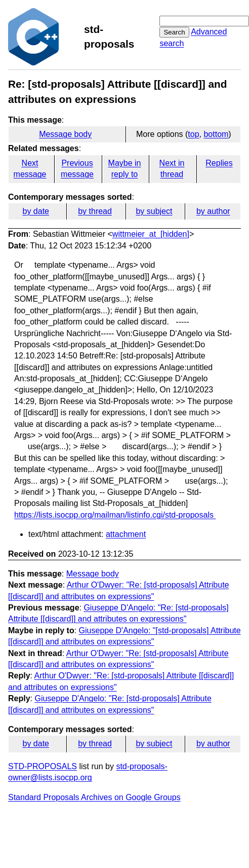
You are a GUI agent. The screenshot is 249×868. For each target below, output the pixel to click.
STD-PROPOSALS (43, 766)
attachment (126, 534)
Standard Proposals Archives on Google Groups (94, 797)
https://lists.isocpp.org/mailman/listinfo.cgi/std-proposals (115, 515)
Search (174, 32)
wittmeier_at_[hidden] (151, 234)
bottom (216, 134)
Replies (219, 163)
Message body (65, 134)
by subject (154, 211)
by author (213, 211)
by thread (95, 211)
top (193, 134)
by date (35, 211)
